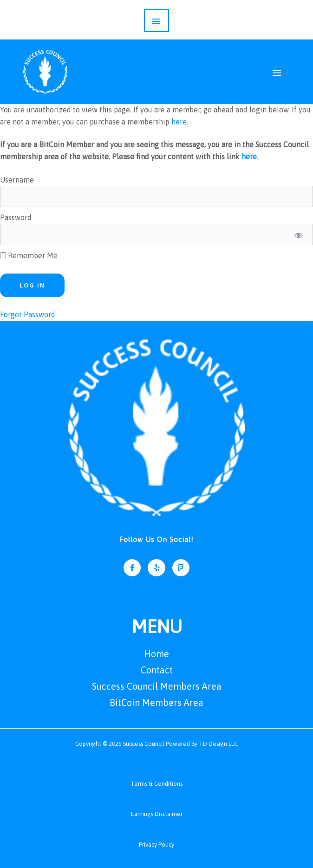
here (179, 121)
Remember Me (29, 255)
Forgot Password (28, 313)
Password (16, 216)
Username (17, 178)
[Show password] (298, 234)
